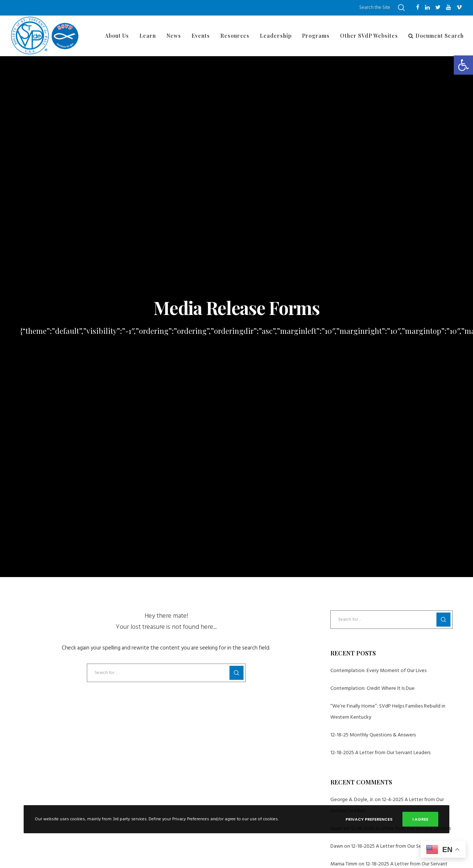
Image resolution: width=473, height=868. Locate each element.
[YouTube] (448, 7)
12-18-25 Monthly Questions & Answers (373, 735)
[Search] (401, 8)
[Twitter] (438, 7)
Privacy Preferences (369, 819)
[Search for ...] (166, 673)
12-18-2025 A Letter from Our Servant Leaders (380, 752)
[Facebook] (418, 7)
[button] (463, 65)
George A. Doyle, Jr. (352, 799)
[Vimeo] (459, 7)
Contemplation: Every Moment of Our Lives (378, 670)
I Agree (420, 819)
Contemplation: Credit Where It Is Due (372, 688)
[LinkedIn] (427, 7)
